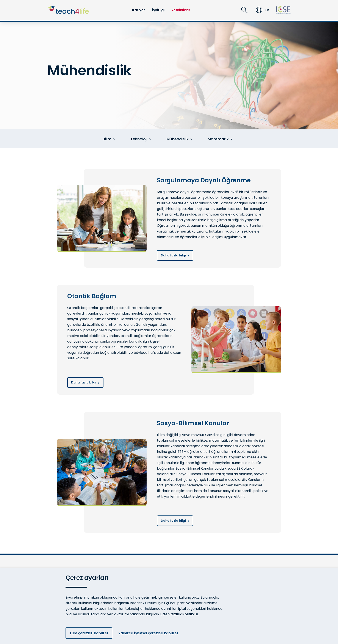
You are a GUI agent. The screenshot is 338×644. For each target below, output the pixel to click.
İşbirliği (158, 10)
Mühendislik (179, 139)
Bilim (109, 139)
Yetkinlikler (181, 10)
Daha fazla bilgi (175, 255)
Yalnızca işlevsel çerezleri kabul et (150, 633)
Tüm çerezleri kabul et (89, 633)
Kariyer (139, 10)
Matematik (220, 139)
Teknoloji (141, 139)
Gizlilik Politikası (184, 614)
